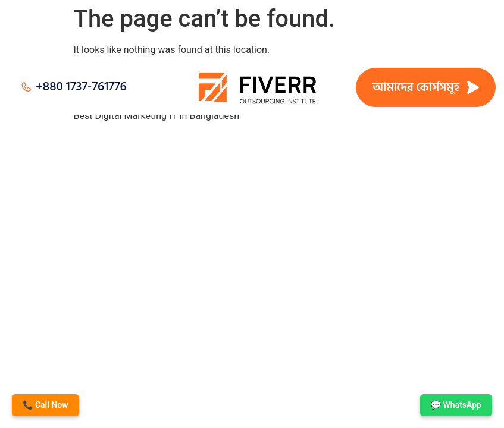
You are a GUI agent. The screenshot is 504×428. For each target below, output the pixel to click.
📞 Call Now (46, 405)
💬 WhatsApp (456, 405)
